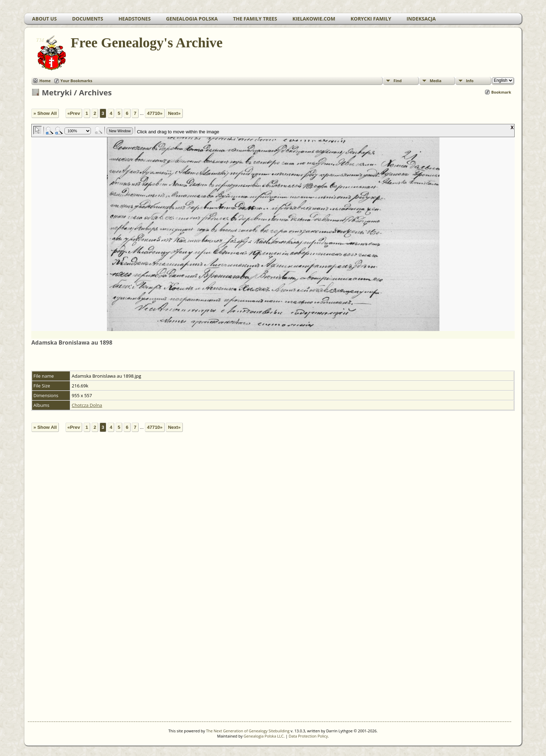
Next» (174, 113)
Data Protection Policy (308, 736)
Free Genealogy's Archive (146, 43)
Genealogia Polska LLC (264, 736)
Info (470, 81)
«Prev (74, 113)
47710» (155, 113)
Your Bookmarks (76, 81)
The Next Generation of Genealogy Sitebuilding (248, 731)
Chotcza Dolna (87, 405)
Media (436, 81)
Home (45, 81)
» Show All (45, 113)
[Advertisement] (233, 593)
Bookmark (501, 92)
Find (398, 81)
